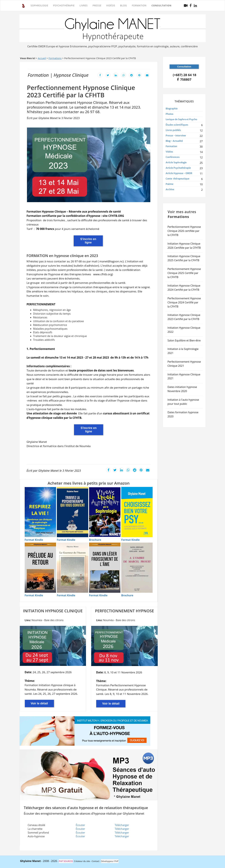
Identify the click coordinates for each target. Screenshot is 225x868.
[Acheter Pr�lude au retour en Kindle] (40, 568)
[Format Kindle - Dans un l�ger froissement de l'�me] (98, 595)
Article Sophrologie (176, 162)
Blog (123, 5)
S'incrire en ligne (88, 241)
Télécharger (122, 825)
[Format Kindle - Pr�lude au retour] (34, 595)
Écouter (80, 825)
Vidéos (111, 5)
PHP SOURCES (66, 861)
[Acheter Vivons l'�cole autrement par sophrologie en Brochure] (105, 512)
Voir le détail (39, 703)
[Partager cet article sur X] (108, 75)
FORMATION (139, 5)
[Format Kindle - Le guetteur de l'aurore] (66, 595)
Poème (170, 184)
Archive (170, 189)
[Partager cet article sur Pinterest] (139, 75)
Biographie (172, 109)
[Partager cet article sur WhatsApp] (124, 75)
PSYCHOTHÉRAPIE (64, 5)
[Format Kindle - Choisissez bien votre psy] (130, 540)
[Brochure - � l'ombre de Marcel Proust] (127, 595)
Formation (171, 146)
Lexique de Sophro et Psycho (181, 119)
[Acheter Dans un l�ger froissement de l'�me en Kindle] (105, 568)
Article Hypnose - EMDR (179, 173)
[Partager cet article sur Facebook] (100, 75)
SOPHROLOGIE (40, 5)
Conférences (173, 157)
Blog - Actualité (174, 141)
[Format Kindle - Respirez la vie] (34, 540)
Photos (170, 114)
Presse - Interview (176, 136)
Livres (84, 5)
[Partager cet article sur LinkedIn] (116, 75)
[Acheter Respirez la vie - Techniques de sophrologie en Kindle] (40, 512)
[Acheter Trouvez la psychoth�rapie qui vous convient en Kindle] (73, 512)
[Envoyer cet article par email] (147, 75)
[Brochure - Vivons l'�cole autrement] (95, 540)
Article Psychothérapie (178, 168)
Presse (97, 5)
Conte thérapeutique (178, 179)
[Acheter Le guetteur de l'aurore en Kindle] (73, 568)
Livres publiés (173, 130)
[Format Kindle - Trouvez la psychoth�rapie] (66, 540)
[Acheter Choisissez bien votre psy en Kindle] (137, 512)
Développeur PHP (110, 861)
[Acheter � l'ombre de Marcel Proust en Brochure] (137, 568)
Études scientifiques (177, 125)
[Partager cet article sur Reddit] (131, 75)
